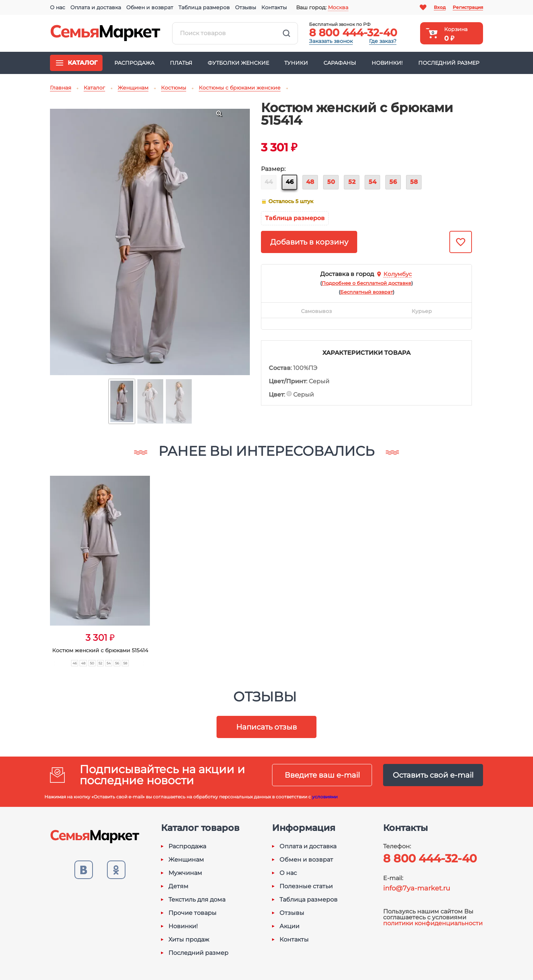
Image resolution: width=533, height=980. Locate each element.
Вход (440, 7)
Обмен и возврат (150, 7)
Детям (178, 886)
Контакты (274, 7)
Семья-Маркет (105, 33)
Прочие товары (192, 913)
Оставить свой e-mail (433, 775)
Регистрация (468, 7)
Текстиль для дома (197, 900)
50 (331, 182)
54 (373, 182)
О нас (58, 7)
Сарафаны (340, 63)
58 (414, 182)
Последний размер (449, 63)
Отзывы (246, 7)
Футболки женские (238, 63)
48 (310, 182)
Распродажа (134, 63)
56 (393, 182)
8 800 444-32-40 (353, 33)
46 (290, 182)
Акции (289, 926)
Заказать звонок (331, 41)
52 (352, 182)
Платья (181, 63)
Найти (286, 33)
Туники (296, 63)
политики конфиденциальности (433, 923)
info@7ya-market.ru (417, 888)
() (366, 283)
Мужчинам (185, 873)
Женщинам (186, 860)
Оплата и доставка (96, 7)
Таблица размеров (204, 7)
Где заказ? (383, 41)
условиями (325, 797)
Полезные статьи (306, 886)
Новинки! (387, 63)
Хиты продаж (189, 940)
